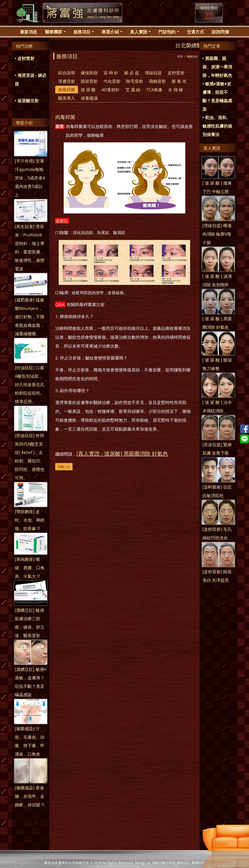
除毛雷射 (135, 81)
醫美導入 (67, 98)
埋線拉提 (153, 73)
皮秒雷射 (176, 73)
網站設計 (184, 863)
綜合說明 (67, 73)
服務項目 (82, 32)
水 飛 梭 (175, 90)
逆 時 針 (111, 73)
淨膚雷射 (67, 81)
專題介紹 (110, 32)
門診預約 (167, 32)
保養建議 (89, 98)
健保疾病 (89, 73)
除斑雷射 (89, 81)
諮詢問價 (220, 32)
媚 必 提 (132, 73)
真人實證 (139, 32)
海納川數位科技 (164, 863)
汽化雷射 (112, 81)
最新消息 (29, 32)
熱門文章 (212, 46)
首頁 (180, 56)
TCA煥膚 (154, 90)
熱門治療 (24, 46)
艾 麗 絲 (133, 90)
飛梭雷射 (157, 81)
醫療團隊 (54, 32)
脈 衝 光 (179, 81)
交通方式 (196, 32)
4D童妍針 (111, 90)
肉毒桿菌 (67, 90)
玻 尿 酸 (88, 90)
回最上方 (64, 467)
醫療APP (198, 863)
